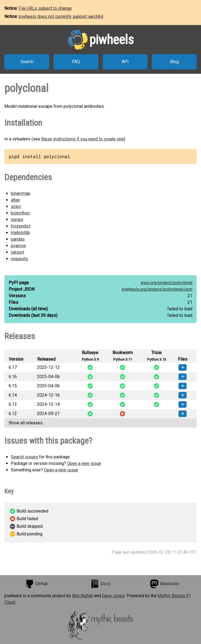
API (125, 62)
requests (19, 259)
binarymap (21, 193)
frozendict (21, 226)
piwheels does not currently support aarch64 (61, 16)
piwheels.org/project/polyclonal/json (157, 289)
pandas (18, 239)
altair (15, 200)
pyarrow (18, 246)
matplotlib (20, 233)
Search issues (24, 457)
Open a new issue (84, 463)
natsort (18, 252)
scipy (16, 206)
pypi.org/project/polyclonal (167, 283)
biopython (20, 213)
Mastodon (165, 584)
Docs (100, 584)
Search (27, 62)
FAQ (76, 62)
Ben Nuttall (83, 596)
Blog (174, 62)
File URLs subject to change (45, 8)
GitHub (36, 584)
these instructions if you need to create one (83, 139)
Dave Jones (113, 596)
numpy (17, 220)
